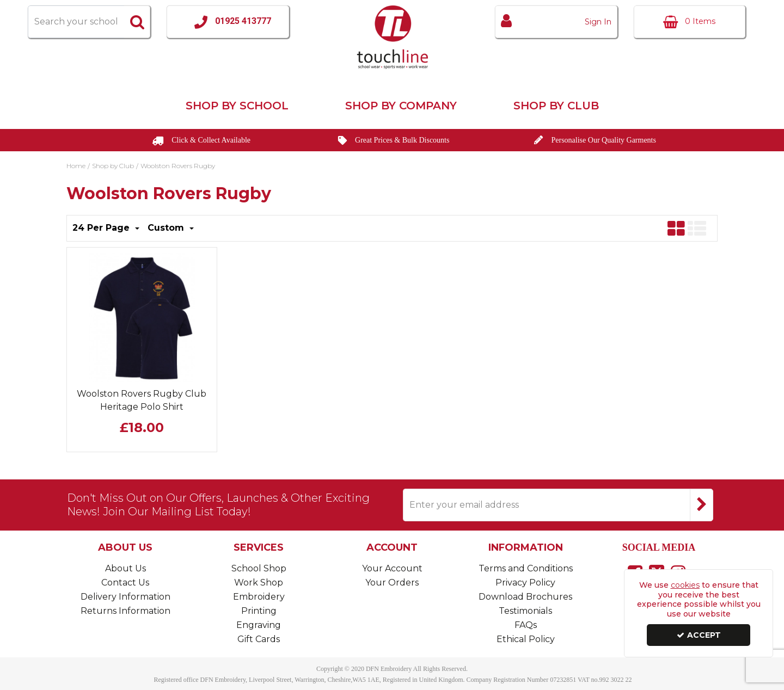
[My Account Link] (556, 22)
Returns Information (125, 611)
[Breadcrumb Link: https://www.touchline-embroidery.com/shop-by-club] (113, 165)
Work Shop (259, 583)
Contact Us (125, 583)
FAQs (526, 625)
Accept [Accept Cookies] (699, 635)
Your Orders (392, 583)
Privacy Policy (525, 583)
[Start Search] (137, 22)
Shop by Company (401, 106)
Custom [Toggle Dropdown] (167, 228)
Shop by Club (556, 106)
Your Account (392, 568)
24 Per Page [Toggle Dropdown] (102, 228)
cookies (685, 585)
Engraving (259, 625)
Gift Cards (259, 639)
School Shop (259, 568)
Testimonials (525, 611)
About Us (125, 568)
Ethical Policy (526, 639)
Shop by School (237, 106)
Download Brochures (525, 597)
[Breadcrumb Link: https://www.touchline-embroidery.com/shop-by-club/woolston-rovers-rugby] (178, 165)
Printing (259, 611)
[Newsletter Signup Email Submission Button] (702, 505)
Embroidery (259, 597)
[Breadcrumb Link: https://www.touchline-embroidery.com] (76, 165)
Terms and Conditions (526, 568)
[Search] (76, 22)
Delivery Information (125, 597)
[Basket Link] (690, 22)
